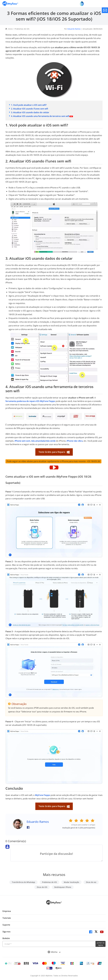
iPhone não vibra (75, 441)
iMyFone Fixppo (43, 795)
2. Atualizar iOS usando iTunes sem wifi (30, 109)
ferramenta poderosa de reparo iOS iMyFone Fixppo (30, 401)
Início (10, 29)
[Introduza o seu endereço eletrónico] (49, 944)
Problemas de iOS (22, 29)
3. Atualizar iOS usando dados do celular (30, 112)
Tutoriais (7, 918)
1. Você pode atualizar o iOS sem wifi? (29, 105)
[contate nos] (105, 10)
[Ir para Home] (10, 4)
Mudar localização (71, 882)
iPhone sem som (22, 441)
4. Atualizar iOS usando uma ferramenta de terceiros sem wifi (40, 116)
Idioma (54, 952)
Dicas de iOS (42, 887)
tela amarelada (38, 441)
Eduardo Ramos (74, 29)
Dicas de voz (91, 882)
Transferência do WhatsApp (23, 882)
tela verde (51, 441)
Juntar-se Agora (101, 944)
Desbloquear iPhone (63, 887)
